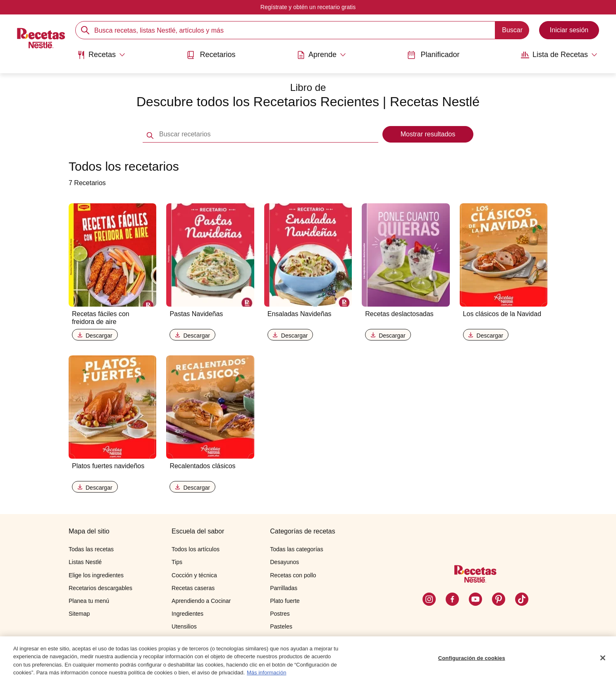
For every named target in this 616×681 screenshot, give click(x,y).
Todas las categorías (296, 549)
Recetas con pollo (293, 575)
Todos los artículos (196, 549)
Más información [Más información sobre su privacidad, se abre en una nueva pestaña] (266, 673)
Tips (177, 562)
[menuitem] (101, 58)
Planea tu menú (89, 601)
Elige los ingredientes (96, 575)
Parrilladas (284, 588)
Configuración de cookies (472, 658)
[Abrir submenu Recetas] (101, 55)
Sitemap (79, 614)
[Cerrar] (603, 658)
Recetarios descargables (100, 588)
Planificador (433, 55)
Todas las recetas (91, 549)
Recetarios (211, 55)
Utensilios (184, 626)
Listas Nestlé (85, 562)
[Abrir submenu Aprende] (321, 55)
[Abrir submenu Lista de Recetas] (559, 55)
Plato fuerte (285, 601)
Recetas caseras (193, 588)
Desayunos (284, 562)
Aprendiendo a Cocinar (201, 601)
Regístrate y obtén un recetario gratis (308, 7)
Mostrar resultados (428, 134)
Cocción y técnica (194, 575)
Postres (280, 614)
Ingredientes (187, 614)
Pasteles (281, 626)
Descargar (95, 336)
